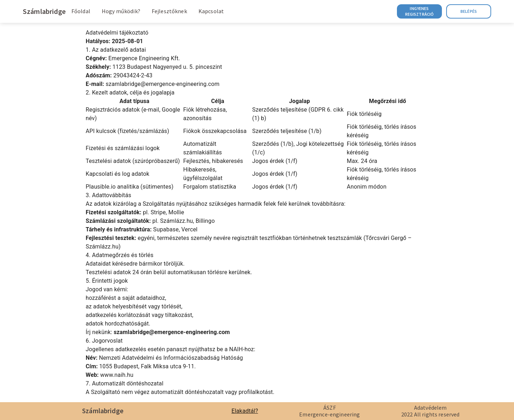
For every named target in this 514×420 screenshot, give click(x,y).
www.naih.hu (117, 375)
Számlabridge (44, 11)
